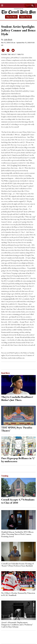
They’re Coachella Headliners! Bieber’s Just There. (17, 398)
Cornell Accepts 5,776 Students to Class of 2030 (18, 501)
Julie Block (8, 40)
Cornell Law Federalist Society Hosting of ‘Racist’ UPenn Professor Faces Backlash (17, 565)
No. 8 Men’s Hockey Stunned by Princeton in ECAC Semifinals (18, 594)
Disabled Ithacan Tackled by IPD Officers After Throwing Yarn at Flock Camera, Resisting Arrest (17, 534)
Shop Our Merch (11, 17)
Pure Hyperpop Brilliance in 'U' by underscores (18, 460)
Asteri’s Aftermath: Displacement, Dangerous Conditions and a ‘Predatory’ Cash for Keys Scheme (17, 625)
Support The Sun (26, 17)
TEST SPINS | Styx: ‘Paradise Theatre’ (17, 429)
